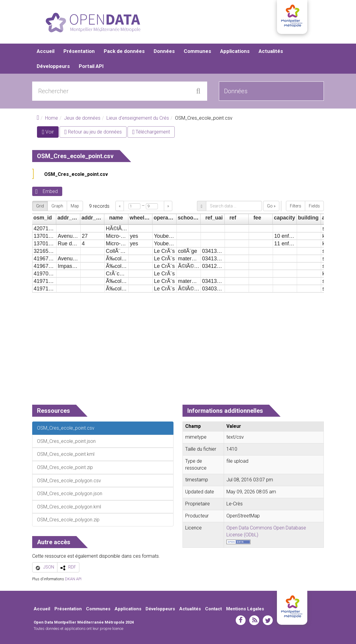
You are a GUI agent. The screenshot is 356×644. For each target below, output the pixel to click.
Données (164, 51)
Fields (314, 206)
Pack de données (124, 51)
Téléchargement (151, 132)
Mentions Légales (245, 609)
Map (75, 206)
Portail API (91, 66)
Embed (50, 191)
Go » (271, 206)
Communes (197, 51)
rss (254, 620)
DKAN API (73, 579)
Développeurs (53, 66)
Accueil (46, 51)
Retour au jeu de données (93, 132)
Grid (40, 206)
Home (52, 118)
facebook (241, 620)
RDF (72, 567)
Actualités (271, 51)
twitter (268, 620)
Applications (235, 51)
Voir (50, 133)
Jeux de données (82, 118)
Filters (296, 206)
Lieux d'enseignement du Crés (138, 118)
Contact (213, 609)
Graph (57, 206)
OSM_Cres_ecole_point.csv (76, 174)
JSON (49, 567)
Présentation (79, 51)
